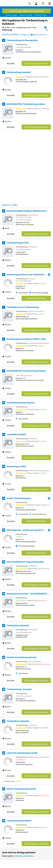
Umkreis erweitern (23, 856)
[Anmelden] (36, 3)
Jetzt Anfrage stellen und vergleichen (27, 11)
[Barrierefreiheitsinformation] (43, 3)
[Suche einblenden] (29, 3)
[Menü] (50, 3)
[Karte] (45, 27)
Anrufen (11, 63)
